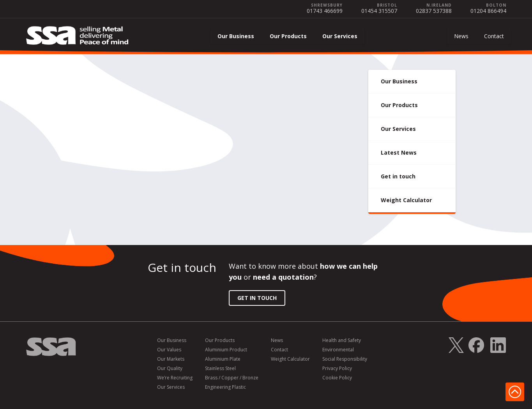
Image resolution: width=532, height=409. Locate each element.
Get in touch (398, 176)
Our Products (288, 36)
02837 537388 (434, 11)
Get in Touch (257, 298)
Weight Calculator (406, 200)
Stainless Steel (220, 368)
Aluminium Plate (223, 359)
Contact (494, 36)
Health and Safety (342, 340)
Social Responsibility (345, 359)
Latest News (399, 152)
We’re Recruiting (175, 378)
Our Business (236, 36)
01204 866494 (488, 11)
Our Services (340, 36)
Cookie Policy (337, 378)
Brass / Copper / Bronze (232, 378)
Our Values (169, 350)
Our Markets (171, 359)
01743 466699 (325, 11)
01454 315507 (379, 11)
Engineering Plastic (225, 387)
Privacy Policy (337, 368)
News (461, 36)
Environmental (338, 350)
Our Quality (170, 368)
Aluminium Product (226, 350)
